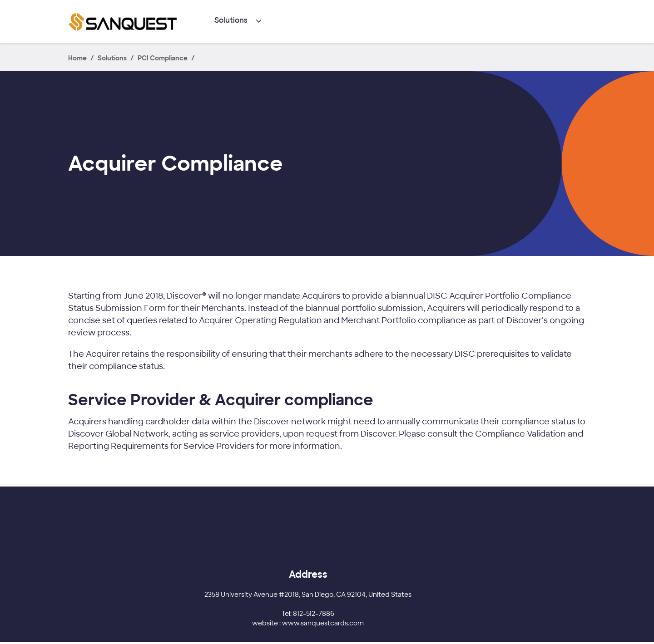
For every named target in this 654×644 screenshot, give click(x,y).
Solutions (231, 20)
